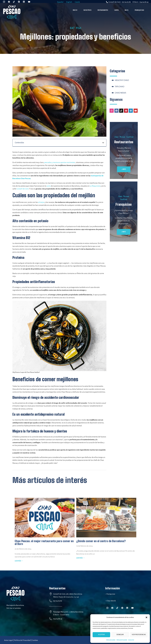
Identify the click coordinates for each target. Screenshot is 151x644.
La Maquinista (95, 186)
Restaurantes (103, 10)
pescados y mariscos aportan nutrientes (60, 162)
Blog (127, 10)
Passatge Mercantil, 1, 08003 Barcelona (68, 612)
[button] (146, 617)
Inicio (75, 10)
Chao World (111, 601)
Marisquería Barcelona (15, 605)
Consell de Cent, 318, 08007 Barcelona (68, 594)
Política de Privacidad (122, 640)
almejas (41, 202)
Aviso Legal (131, 640)
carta (49, 186)
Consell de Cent (23, 189)
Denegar (120, 635)
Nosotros (87, 10)
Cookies (35, 640)
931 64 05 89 (58, 601)
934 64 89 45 (58, 619)
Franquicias (139, 10)
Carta (116, 10)
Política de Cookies (111, 640)
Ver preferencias (139, 635)
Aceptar (101, 635)
